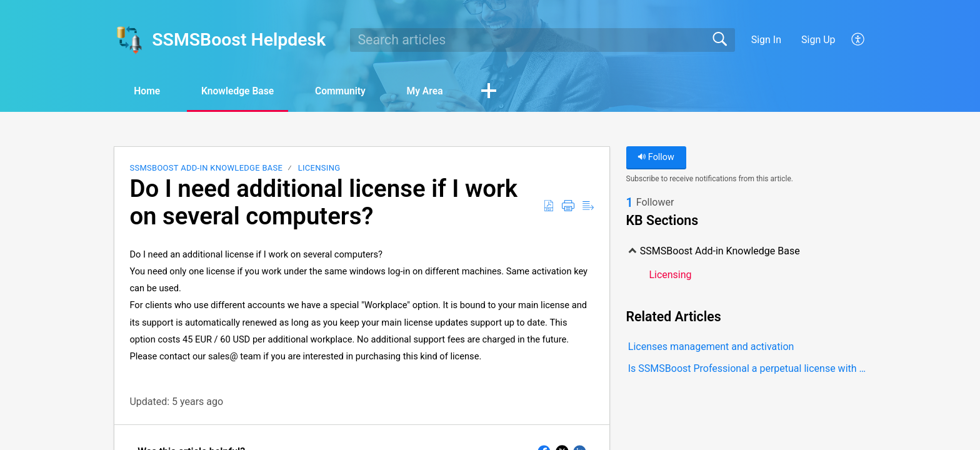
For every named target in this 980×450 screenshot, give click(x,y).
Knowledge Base (243, 91)
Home (149, 91)
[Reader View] (588, 206)
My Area (438, 91)
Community (350, 91)
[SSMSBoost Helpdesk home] (129, 40)
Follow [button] (656, 158)
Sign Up (818, 40)
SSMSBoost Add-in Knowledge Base (206, 168)
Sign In (766, 40)
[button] (504, 92)
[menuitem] (851, 40)
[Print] (568, 206)
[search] (542, 40)
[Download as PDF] (549, 206)
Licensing (319, 168)
